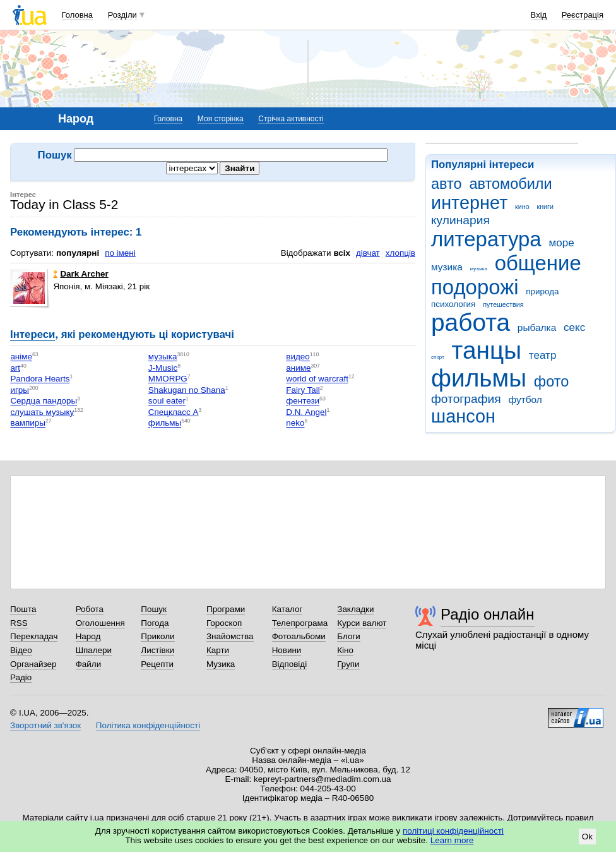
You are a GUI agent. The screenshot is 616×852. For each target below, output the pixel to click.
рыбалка (537, 327)
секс (574, 327)
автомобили (510, 184)
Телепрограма (300, 623)
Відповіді (290, 664)
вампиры (28, 423)
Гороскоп (224, 623)
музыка (479, 269)
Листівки (157, 650)
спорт (438, 357)
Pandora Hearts (40, 379)
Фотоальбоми (299, 636)
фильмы (479, 378)
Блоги (349, 636)
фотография (466, 399)
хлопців (400, 253)
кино (522, 207)
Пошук (154, 609)
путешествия (503, 304)
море (561, 243)
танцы (487, 350)
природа (542, 291)
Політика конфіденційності (148, 725)
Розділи (122, 15)
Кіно (345, 650)
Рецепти (157, 664)
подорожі (475, 287)
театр (543, 355)
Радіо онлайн (488, 614)
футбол (525, 399)
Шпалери (94, 650)
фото (552, 381)
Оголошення (100, 623)
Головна (77, 15)
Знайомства (230, 636)
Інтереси (33, 334)
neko (295, 423)
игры (20, 390)
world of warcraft (317, 379)
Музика (221, 664)
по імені (120, 253)
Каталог (287, 609)
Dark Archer (80, 274)
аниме (298, 368)
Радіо (21, 677)
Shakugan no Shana (187, 390)
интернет (469, 203)
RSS (19, 623)
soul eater (167, 401)
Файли (89, 664)
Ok (587, 837)
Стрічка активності (291, 119)
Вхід (539, 15)
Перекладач (34, 636)
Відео (21, 650)
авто (447, 184)
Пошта (23, 609)
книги (545, 207)
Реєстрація (583, 15)
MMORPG (168, 379)
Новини (287, 650)
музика (447, 267)
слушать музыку (42, 412)
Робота (90, 609)
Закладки (355, 609)
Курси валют (362, 623)
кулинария (460, 220)
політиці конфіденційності (453, 831)
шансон (463, 416)
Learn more (452, 840)
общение (538, 263)
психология (453, 304)
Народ (88, 636)
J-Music (163, 368)
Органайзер (33, 664)
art (15, 368)
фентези (303, 401)
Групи (348, 664)
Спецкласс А (174, 412)
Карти (218, 650)
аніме (21, 357)
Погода (155, 623)
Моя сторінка (221, 119)
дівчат (368, 253)
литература (486, 239)
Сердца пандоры (44, 401)
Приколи (157, 636)
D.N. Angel (306, 412)
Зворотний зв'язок (45, 725)
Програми (226, 609)
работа (471, 322)
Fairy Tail (303, 390)
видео (298, 357)
